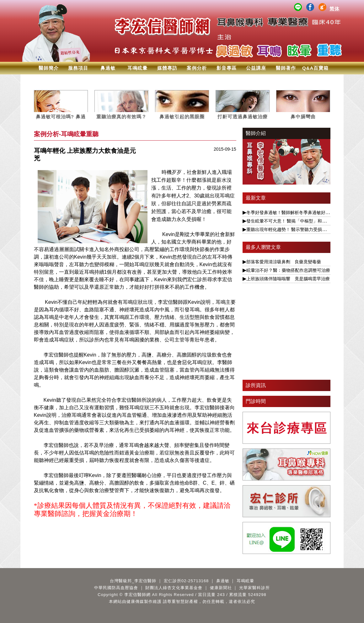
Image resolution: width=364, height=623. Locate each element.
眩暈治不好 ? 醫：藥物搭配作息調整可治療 (288, 270)
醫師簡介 (49, 68)
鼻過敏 (108, 68)
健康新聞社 (221, 588)
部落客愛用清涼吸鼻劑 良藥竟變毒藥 (284, 262)
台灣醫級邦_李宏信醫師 (133, 581)
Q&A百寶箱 (315, 68)
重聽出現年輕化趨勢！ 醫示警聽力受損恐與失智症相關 (300, 229)
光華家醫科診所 (254, 588)
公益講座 (256, 68)
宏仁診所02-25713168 (186, 581)
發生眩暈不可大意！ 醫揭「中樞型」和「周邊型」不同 (300, 221)
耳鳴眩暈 (137, 68)
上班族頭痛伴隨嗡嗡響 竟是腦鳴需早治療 (288, 279)
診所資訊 (256, 385)
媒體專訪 (167, 68)
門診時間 (256, 401)
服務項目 (78, 68)
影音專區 (227, 68)
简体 (335, 9)
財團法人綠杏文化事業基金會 (174, 588)
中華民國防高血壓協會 (116, 588)
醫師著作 (286, 68)
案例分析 (197, 68)
